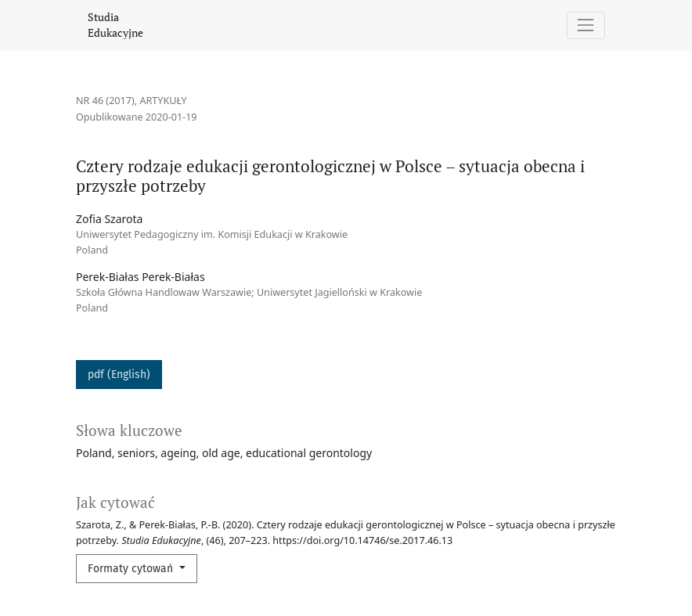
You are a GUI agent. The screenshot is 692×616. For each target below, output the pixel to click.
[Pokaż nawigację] (586, 25)
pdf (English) (119, 375)
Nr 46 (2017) (105, 101)
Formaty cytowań (132, 569)
